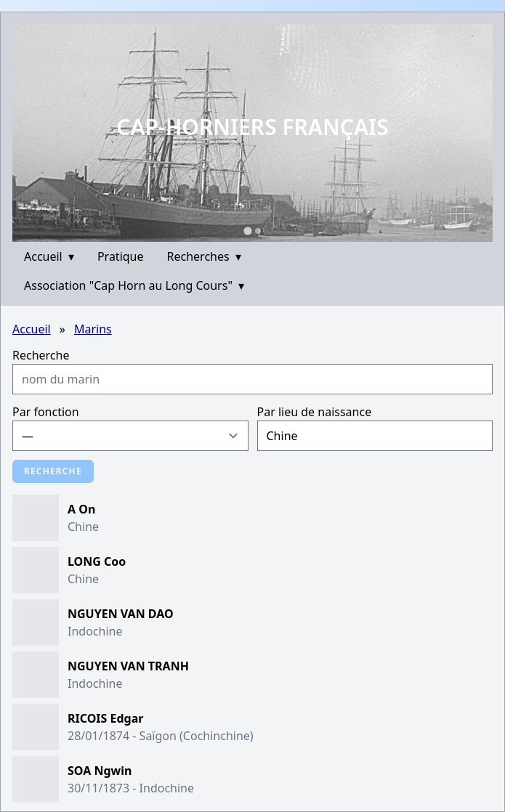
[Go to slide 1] (247, 231)
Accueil (49, 256)
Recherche (41, 355)
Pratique (121, 256)
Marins (93, 329)
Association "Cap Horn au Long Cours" (134, 285)
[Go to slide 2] (258, 231)
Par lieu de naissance (315, 412)
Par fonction (46, 412)
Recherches (204, 256)
